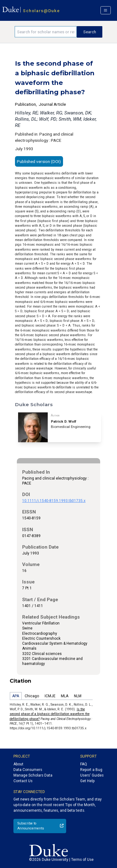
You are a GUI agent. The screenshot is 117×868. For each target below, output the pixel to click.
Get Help (87, 781)
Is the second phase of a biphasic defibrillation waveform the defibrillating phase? (50, 714)
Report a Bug (91, 770)
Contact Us (23, 781)
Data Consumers (28, 770)
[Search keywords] (46, 32)
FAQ (84, 764)
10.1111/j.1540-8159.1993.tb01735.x (54, 501)
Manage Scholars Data (33, 775)
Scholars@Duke (41, 11)
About (18, 764)
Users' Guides (92, 775)
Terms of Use (82, 860)
